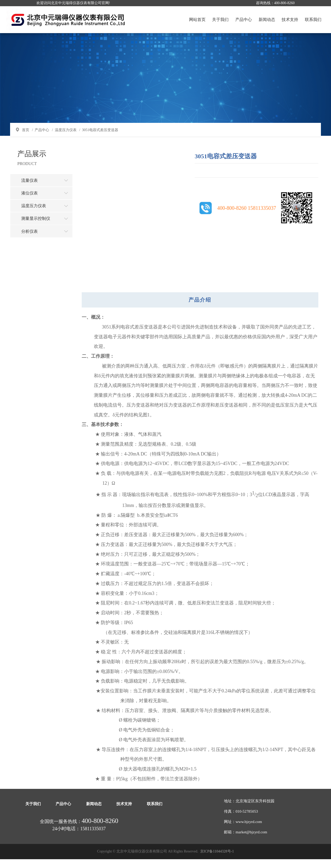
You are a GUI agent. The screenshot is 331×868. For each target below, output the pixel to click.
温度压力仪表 (66, 138)
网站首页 (197, 20)
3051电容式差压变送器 (101, 138)
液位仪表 (47, 202)
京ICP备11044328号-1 (217, 860)
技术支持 (290, 20)
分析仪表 (47, 241)
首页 (26, 138)
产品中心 (243, 20)
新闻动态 (266, 20)
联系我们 (313, 20)
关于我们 (220, 20)
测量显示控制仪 (47, 228)
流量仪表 (47, 189)
